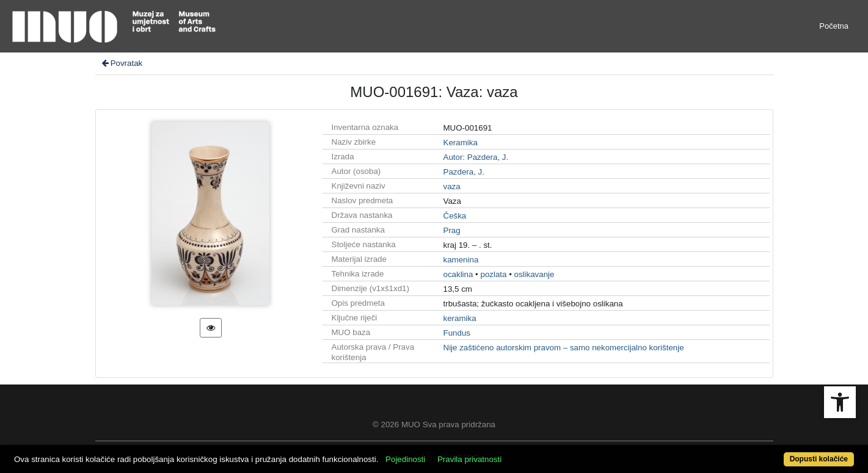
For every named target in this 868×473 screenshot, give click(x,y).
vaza (452, 186)
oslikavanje (534, 274)
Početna (834, 26)
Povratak (122, 63)
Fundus (457, 333)
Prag (452, 230)
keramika (460, 318)
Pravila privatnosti (469, 459)
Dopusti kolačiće (819, 459)
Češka (455, 216)
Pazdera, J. (464, 172)
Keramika (461, 143)
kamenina (461, 260)
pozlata (493, 274)
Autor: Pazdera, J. (476, 157)
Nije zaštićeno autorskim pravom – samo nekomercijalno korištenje (564, 348)
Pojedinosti (405, 459)
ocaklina (458, 274)
